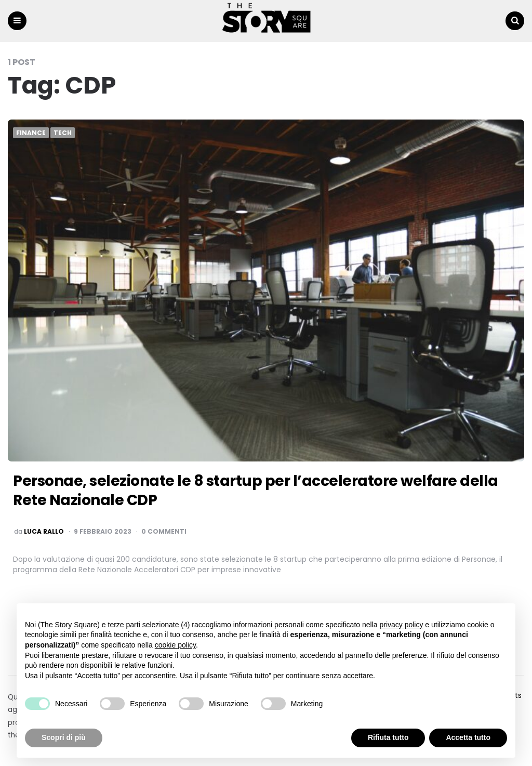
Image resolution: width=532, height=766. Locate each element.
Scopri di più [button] (64, 737)
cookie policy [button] (175, 645)
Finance (31, 133)
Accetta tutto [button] (468, 737)
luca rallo (44, 532)
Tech (63, 133)
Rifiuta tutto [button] (388, 737)
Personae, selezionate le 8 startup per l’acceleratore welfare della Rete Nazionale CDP (256, 490)
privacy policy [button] (401, 625)
